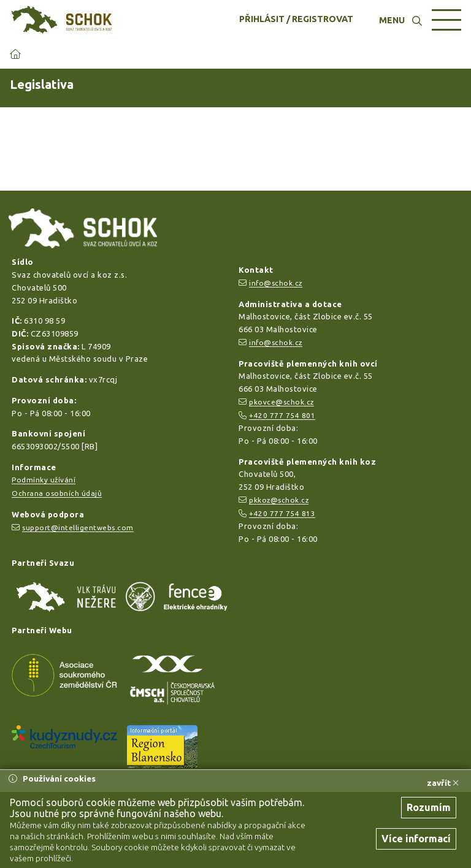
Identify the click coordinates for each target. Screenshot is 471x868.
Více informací (416, 839)
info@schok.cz (276, 283)
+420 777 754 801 (282, 415)
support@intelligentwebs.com (78, 527)
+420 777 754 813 (282, 513)
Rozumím (429, 807)
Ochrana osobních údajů (57, 493)
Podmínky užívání (44, 480)
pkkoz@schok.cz (279, 500)
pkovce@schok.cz (281, 402)
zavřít (443, 783)
